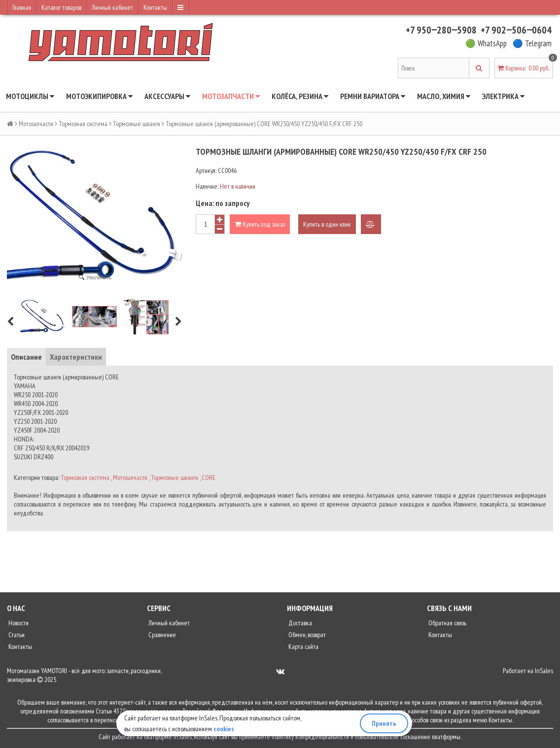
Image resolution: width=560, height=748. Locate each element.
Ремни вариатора (373, 96)
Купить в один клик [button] (327, 224)
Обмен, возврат (306, 635)
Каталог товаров (61, 7)
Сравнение (161, 635)
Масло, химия (444, 96)
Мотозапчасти (231, 96)
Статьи (16, 635)
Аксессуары (167, 96)
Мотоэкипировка (99, 96)
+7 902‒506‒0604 (516, 30)
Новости (18, 623)
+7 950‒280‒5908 (441, 30)
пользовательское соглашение (393, 737)
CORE (209, 477)
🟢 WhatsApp (486, 43)
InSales (544, 671)
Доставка (299, 623)
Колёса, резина (300, 96)
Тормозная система (83, 124)
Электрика (503, 96)
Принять (384, 723)
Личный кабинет (112, 7)
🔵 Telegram (532, 43)
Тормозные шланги (137, 124)
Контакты (155, 7)
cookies (224, 729)
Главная (22, 7)
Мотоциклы (30, 96)
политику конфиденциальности (310, 737)
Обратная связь (447, 623)
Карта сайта (303, 646)
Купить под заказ (260, 224)
